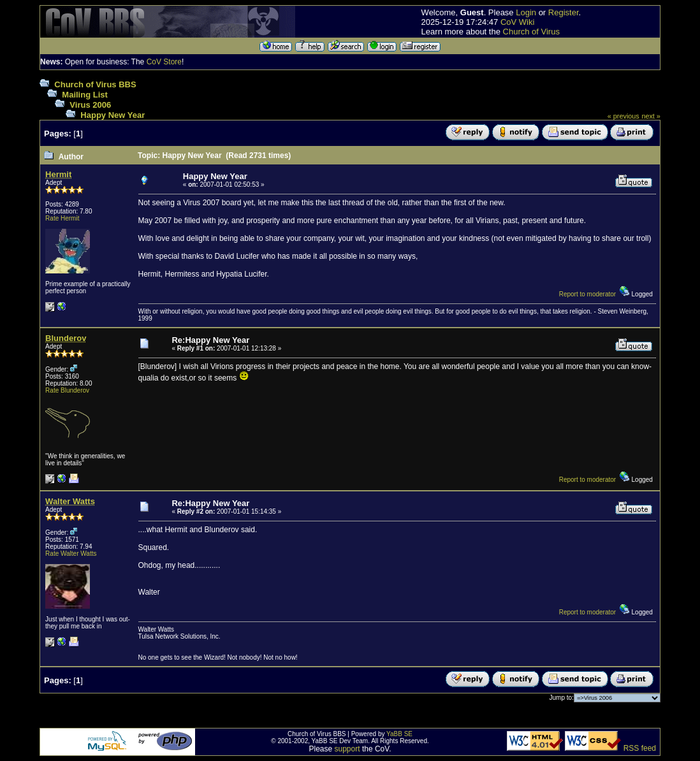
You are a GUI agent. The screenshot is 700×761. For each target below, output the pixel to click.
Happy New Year (113, 115)
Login (526, 12)
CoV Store (164, 62)
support (347, 749)
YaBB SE (399, 734)
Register (564, 12)
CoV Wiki (517, 22)
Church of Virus (531, 32)
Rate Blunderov (67, 390)
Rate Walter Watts (71, 554)
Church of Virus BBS (95, 84)
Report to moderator (588, 294)
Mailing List (85, 95)
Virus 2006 (90, 105)
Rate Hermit (62, 218)
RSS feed (640, 748)
